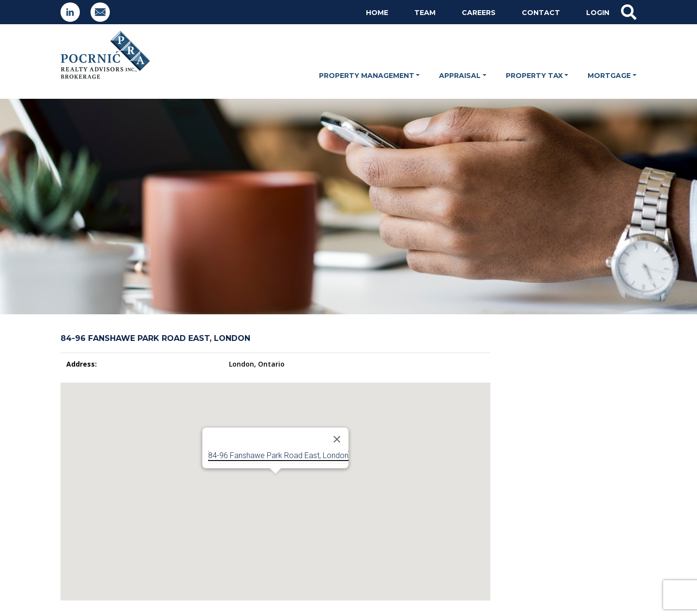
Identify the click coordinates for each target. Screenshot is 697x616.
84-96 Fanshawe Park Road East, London (278, 455)
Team (425, 13)
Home (377, 13)
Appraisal (460, 76)
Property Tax (534, 76)
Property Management (367, 76)
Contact (541, 13)
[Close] (337, 439)
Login (598, 13)
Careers (479, 13)
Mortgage (609, 76)
